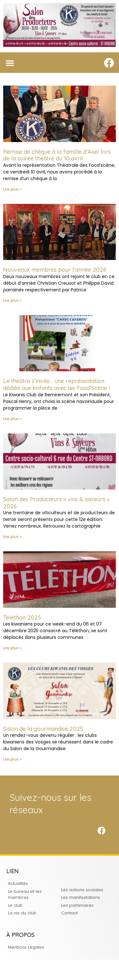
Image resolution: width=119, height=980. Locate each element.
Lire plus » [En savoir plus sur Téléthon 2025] (12, 648)
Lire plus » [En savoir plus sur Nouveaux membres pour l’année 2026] (12, 300)
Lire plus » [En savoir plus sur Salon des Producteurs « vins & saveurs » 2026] (12, 537)
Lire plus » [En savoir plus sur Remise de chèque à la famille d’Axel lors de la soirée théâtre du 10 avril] (12, 189)
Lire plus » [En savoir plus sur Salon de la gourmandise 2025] (12, 759)
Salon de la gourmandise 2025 (43, 729)
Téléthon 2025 (22, 617)
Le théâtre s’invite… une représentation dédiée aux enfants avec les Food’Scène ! (56, 384)
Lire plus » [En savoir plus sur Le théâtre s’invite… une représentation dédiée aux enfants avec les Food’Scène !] (12, 419)
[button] (10, 63)
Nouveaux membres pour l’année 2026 (55, 270)
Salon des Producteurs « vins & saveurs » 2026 (56, 503)
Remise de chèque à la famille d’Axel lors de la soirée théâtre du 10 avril (57, 155)
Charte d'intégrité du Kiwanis (60, 970)
